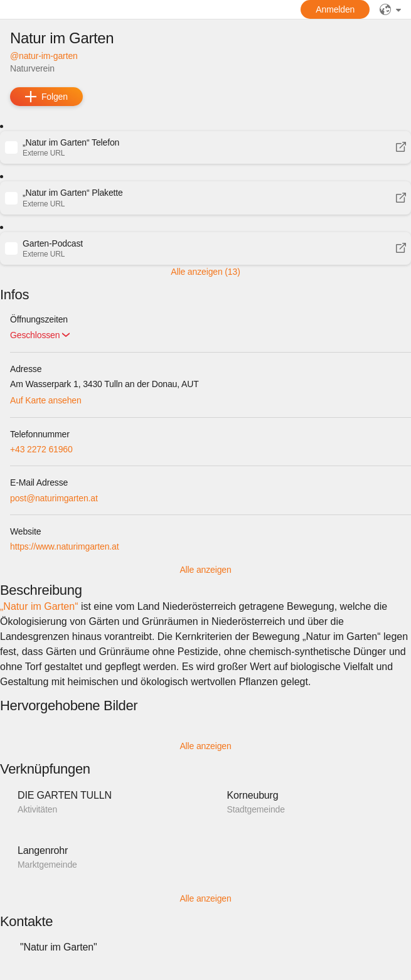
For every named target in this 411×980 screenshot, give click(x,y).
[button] (205, 147)
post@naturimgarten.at (54, 498)
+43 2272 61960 (41, 449)
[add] (46, 97)
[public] (390, 9)
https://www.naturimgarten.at (65, 546)
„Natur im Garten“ (39, 606)
